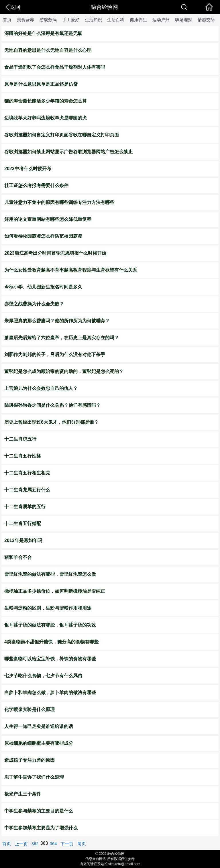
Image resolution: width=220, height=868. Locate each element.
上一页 (21, 844)
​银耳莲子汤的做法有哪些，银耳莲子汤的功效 (50, 625)
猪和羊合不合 (18, 557)
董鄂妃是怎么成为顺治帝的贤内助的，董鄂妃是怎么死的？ (64, 371)
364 (53, 844)
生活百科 (116, 20)
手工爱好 (71, 20)
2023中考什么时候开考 (28, 169)
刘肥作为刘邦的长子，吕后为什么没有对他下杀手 (55, 355)
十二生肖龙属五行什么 (27, 490)
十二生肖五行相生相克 (27, 473)
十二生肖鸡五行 (20, 439)
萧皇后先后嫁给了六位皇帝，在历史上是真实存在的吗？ (62, 338)
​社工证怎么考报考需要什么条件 (36, 185)
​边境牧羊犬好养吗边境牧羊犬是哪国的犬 (46, 118)
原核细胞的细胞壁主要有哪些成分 (39, 743)
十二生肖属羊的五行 (25, 507)
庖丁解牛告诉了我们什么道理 (34, 777)
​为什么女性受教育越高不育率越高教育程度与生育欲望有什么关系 (71, 270)
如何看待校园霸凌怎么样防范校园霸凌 (43, 236)
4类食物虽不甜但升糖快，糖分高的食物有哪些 (51, 642)
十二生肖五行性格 (23, 456)
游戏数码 (48, 20)
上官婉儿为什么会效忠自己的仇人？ (41, 388)
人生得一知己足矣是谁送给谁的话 (39, 726)
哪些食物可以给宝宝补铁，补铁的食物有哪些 (50, 659)
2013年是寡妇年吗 (23, 540)
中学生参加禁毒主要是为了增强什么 (41, 828)
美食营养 (25, 20)
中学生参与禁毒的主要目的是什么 (39, 811)
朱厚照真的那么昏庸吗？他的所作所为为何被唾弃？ (57, 321)
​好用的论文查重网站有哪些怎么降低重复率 (48, 219)
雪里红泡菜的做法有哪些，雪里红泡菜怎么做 (50, 574)
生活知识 (93, 20)
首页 (7, 20)
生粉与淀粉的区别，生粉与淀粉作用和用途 (48, 608)
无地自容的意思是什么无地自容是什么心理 (48, 50)
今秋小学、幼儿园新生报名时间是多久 (43, 287)
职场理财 (184, 20)
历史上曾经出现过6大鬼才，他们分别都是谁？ (51, 422)
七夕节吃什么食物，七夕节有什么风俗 (43, 676)
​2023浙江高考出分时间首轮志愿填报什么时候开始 (55, 253)
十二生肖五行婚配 (23, 524)
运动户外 (161, 20)
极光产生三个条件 (23, 794)
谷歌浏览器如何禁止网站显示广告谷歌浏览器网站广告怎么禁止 (68, 152)
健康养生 (138, 20)
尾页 (82, 844)
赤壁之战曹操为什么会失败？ (34, 304)
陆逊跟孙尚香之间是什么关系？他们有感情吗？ (52, 405)
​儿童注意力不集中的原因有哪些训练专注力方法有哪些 (59, 202)
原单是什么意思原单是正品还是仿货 (41, 84)
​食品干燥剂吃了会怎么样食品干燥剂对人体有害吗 (55, 67)
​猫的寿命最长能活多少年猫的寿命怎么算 (46, 101)
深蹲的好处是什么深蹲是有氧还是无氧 (43, 33)
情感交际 (206, 20)
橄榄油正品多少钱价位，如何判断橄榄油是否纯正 (55, 591)
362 (35, 844)
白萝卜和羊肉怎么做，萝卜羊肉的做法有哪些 (50, 693)
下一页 (67, 844)
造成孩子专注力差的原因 (30, 760)
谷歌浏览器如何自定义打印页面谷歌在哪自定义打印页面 (62, 135)
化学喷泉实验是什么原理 (30, 709)
